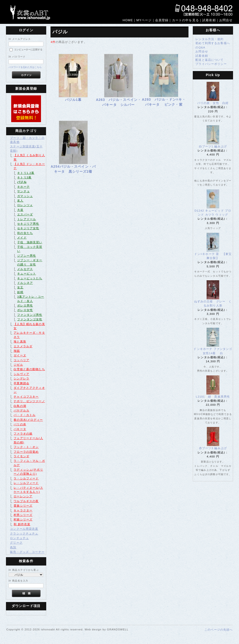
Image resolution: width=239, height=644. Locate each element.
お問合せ (202, 51)
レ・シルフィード (26, 483)
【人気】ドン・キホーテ (29, 166)
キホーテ (23, 187)
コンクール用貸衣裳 (24, 529)
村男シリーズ (23, 515)
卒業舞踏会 (21, 383)
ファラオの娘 (23, 434)
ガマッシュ (25, 196)
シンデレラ (21, 378)
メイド (22, 237)
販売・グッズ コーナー (27, 552)
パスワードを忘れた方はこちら (25, 67)
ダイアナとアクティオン (29, 390)
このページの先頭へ (219, 630)
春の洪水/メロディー (28, 420)
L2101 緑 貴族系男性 (214, 397)
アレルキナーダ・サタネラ (29, 335)
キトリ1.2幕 (26, 173)
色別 (13, 547)
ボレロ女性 (25, 310)
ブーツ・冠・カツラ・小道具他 (27, 140)
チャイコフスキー (26, 397)
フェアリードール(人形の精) (28, 440)
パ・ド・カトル (25, 415)
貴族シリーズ (23, 506)
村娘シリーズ (23, 519)
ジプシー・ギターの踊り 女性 (30, 262)
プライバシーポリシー (211, 64)
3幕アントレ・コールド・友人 (31, 299)
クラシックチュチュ (24, 533)
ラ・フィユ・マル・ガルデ (29, 463)
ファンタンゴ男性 (30, 315)
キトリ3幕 (24, 177)
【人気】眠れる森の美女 (29, 326)
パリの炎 (20, 424)
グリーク (16, 543)
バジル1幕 (73, 100)
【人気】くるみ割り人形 (29, 157)
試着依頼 (202, 56)
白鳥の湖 (20, 406)
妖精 (20, 292)
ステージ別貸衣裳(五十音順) (26, 148)
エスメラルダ (23, 346)
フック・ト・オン (26, 447)
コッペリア (21, 360)
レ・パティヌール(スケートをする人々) (28, 490)
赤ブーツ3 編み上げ (213, 448)
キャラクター (23, 510)
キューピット (27, 273)
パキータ (20, 429)
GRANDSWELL (118, 629)
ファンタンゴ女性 (30, 319)
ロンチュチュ (19, 538)
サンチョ (23, 191)
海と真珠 (20, 341)
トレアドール (27, 219)
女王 (20, 287)
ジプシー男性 (27, 256)
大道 (20, 210)
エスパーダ (25, 214)
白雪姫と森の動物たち (29, 369)
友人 (20, 200)
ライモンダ (21, 456)
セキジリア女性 (28, 228)
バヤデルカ (21, 410)
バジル (22, 182)
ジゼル (18, 365)
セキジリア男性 (28, 224)
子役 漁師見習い (30, 242)
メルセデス (25, 269)
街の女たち (25, 233)
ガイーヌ (20, 355)
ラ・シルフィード (26, 478)
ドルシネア (25, 283)
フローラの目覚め (26, 452)
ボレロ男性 (25, 305)
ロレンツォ (25, 205)
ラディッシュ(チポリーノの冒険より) (28, 472)
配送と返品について (209, 60)
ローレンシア (23, 496)
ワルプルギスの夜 (26, 501)
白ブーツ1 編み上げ (213, 146)
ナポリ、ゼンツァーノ (29, 401)
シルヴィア (21, 374)
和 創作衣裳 (22, 524)
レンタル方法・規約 (209, 39)
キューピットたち (30, 278)
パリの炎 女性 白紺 (213, 103)
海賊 (17, 351)
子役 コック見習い (30, 249)
